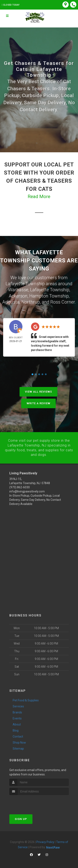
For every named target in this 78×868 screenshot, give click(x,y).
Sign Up (21, 818)
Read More (39, 197)
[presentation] (32, 802)
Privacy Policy (45, 841)
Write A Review (38, 403)
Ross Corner (63, 301)
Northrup (31, 301)
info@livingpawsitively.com (27, 491)
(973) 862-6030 (20, 486)
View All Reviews (38, 391)
